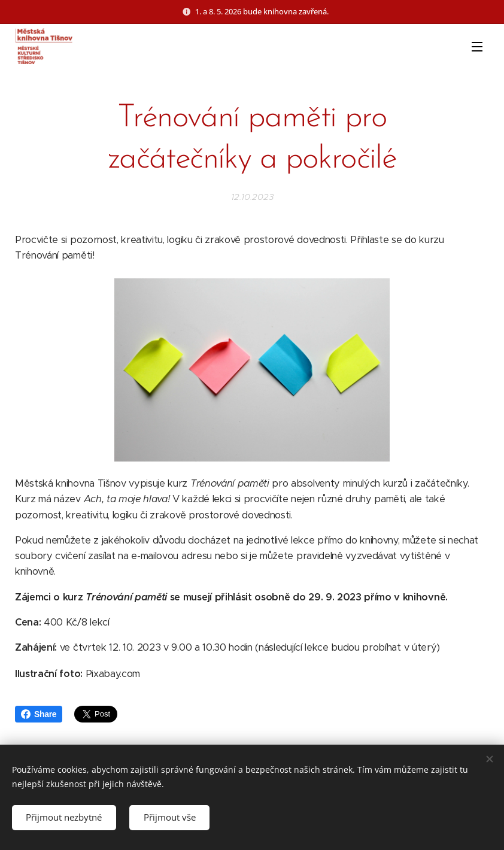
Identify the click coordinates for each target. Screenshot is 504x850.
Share (39, 714)
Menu (477, 47)
